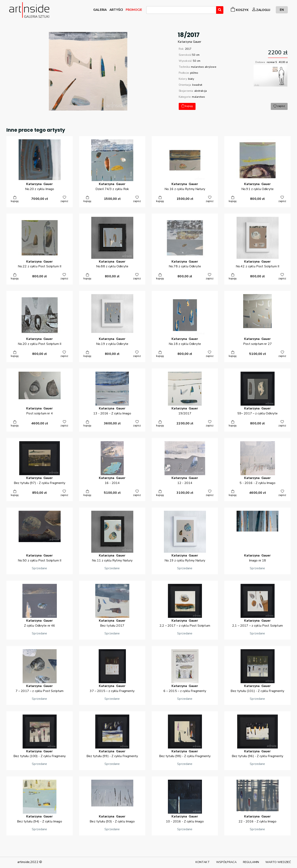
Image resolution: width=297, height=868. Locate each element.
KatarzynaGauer (189, 42)
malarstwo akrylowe (204, 67)
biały (191, 79)
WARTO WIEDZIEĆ (278, 862)
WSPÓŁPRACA (226, 862)
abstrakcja (201, 91)
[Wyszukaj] (220, 10)
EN (282, 10)
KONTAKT (203, 862)
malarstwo (198, 97)
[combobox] (181, 10)
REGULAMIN (251, 862)
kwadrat (197, 85)
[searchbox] (149, 11)
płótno (194, 73)
